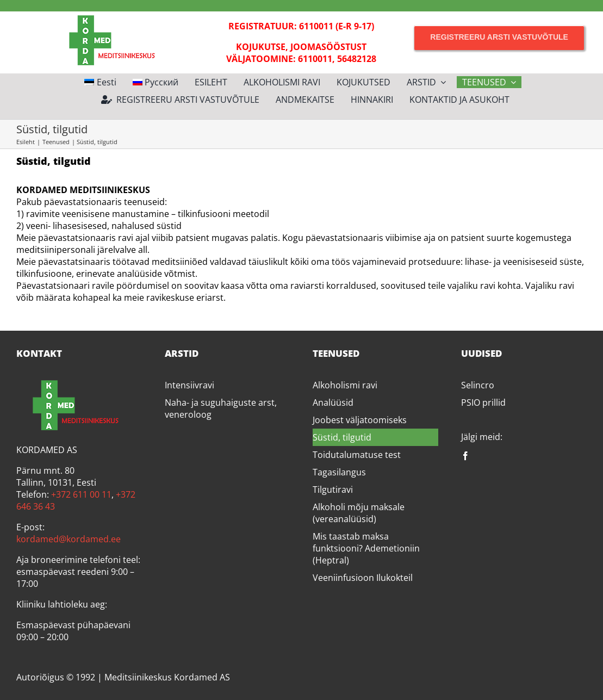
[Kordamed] (104, 16)
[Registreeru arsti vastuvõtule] (499, 37)
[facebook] (465, 456)
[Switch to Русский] (156, 82)
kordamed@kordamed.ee (69, 539)
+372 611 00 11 (81, 494)
